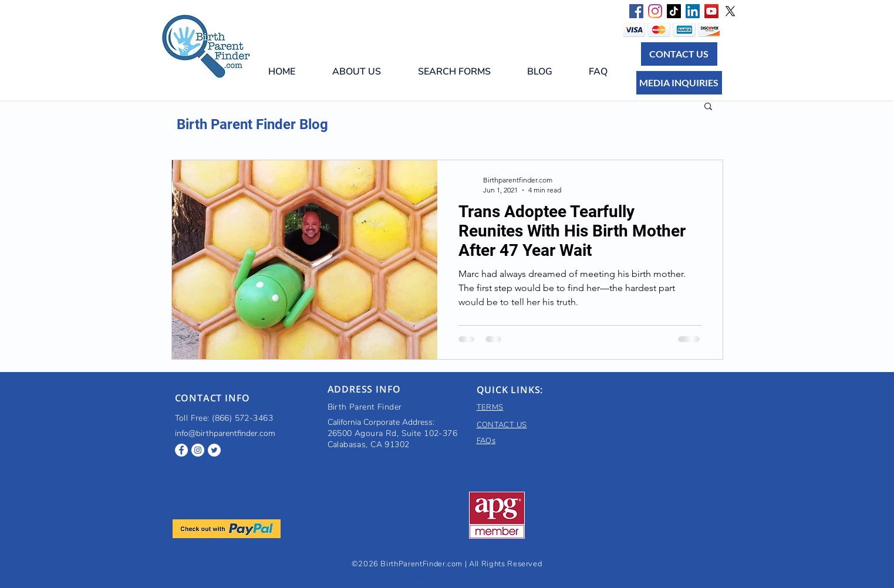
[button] (464, 72)
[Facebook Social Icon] (636, 11)
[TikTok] (674, 11)
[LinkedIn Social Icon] (693, 11)
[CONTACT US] (679, 54)
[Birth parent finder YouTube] (711, 11)
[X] (730, 11)
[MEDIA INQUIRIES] (679, 83)
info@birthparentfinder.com (225, 433)
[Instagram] (655, 11)
